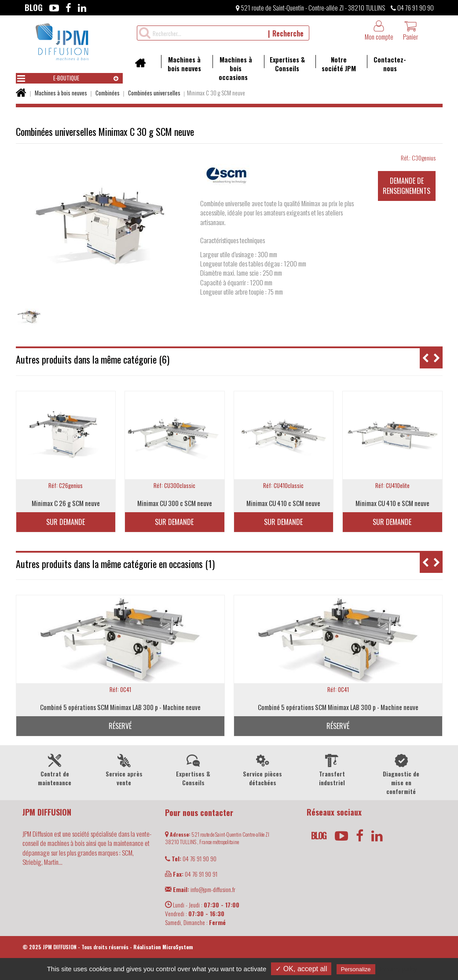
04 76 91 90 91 (191, 874)
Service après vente (124, 769)
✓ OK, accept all (301, 969)
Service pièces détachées (262, 769)
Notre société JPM (336, 64)
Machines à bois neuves (181, 64)
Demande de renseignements (407, 186)
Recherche (288, 33)
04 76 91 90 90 (412, 7)
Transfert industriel (332, 769)
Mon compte (379, 31)
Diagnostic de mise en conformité (401, 774)
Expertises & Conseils (284, 64)
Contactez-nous (387, 64)
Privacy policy (399, 969)
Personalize (356, 969)
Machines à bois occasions (232, 68)
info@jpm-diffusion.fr (200, 889)
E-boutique (48, 78)
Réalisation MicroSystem (163, 947)
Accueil (143, 66)
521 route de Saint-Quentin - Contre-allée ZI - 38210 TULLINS (310, 7)
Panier (410, 31)
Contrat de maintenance (55, 769)
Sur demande (66, 522)
